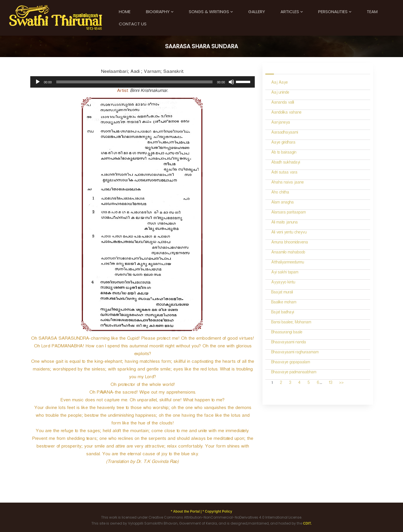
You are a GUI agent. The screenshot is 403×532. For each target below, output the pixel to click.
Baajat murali (282, 293)
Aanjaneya (280, 123)
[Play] (38, 82)
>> (341, 383)
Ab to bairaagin (284, 153)
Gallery (257, 12)
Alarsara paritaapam (288, 213)
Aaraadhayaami (284, 133)
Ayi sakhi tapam (285, 273)
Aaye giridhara (283, 143)
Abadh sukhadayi (285, 163)
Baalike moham (284, 303)
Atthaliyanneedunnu (287, 263)
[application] (143, 82)
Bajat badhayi (282, 313)
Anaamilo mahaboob (288, 253)
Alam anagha (282, 203)
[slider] (134, 82)
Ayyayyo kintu (283, 283)
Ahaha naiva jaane (287, 183)
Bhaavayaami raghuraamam (295, 353)
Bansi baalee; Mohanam (291, 323)
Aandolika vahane (286, 113)
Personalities (333, 12)
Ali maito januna (284, 223)
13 (330, 383)
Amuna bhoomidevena (289, 243)
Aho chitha (280, 193)
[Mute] (231, 82)
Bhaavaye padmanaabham (294, 373)
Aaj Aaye (279, 83)
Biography (158, 12)
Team (372, 12)
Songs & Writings (209, 12)
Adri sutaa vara (284, 173)
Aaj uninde (280, 93)
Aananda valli (282, 103)
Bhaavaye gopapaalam (290, 363)
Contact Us (133, 24)
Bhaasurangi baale (287, 333)
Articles (290, 12)
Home (125, 12)
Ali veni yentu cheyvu (289, 233)
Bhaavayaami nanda (288, 343)
